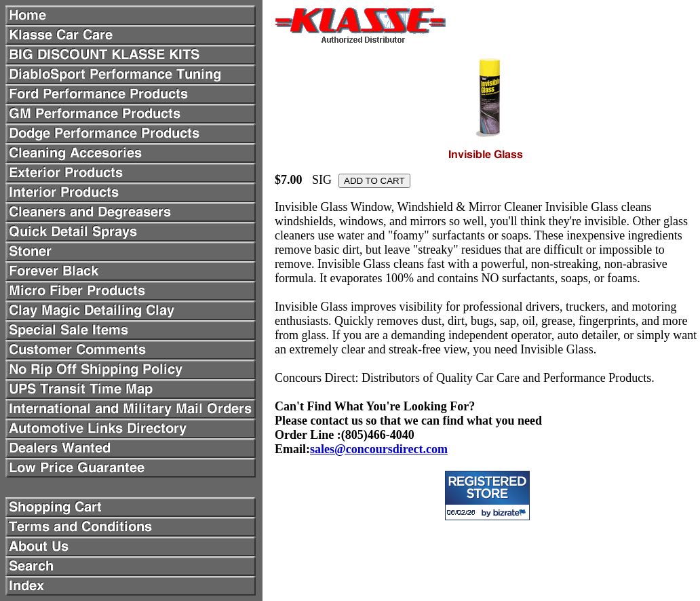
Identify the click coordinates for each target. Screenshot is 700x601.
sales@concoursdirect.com (379, 449)
